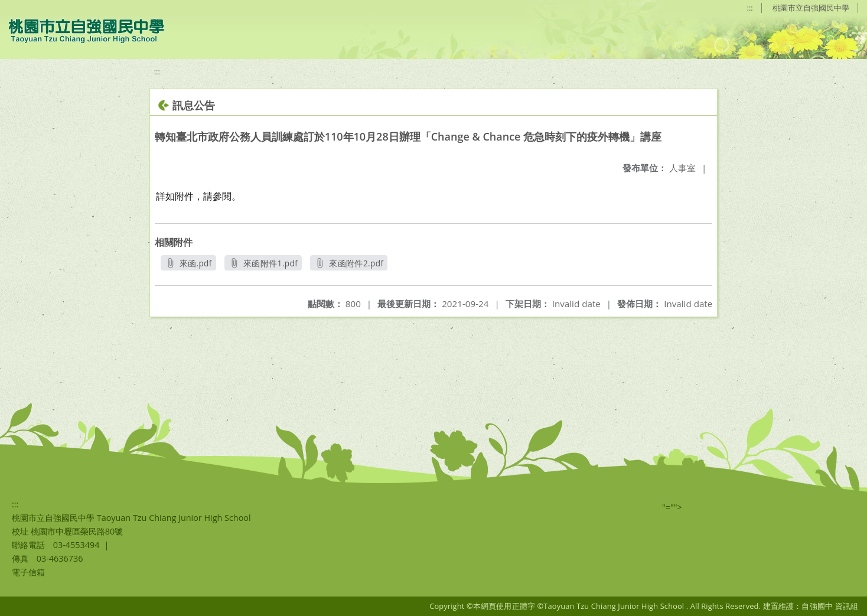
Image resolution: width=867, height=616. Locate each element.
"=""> (672, 507)
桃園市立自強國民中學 (811, 8)
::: (750, 8)
